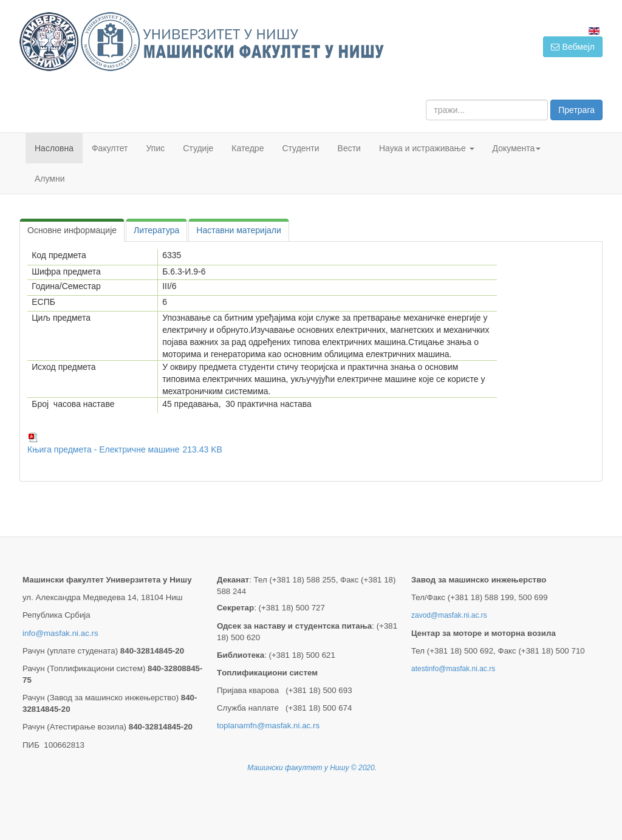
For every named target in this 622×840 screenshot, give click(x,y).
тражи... (426, 100)
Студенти (300, 148)
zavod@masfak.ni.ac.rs (449, 615)
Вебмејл (573, 47)
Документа (517, 148)
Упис (156, 148)
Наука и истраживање (427, 148)
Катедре (248, 148)
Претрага (576, 110)
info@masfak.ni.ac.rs (60, 633)
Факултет (110, 148)
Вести (349, 148)
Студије (198, 148)
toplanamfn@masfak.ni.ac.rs (268, 726)
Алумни (50, 179)
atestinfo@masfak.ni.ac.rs (453, 669)
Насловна (54, 148)
